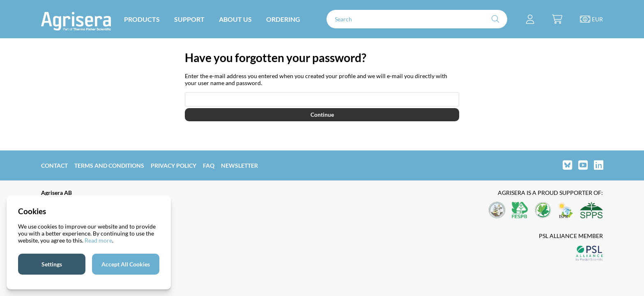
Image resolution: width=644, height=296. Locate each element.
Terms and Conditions (109, 165)
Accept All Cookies (126, 264)
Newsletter (239, 165)
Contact (54, 165)
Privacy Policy (174, 165)
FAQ (209, 165)
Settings (52, 264)
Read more (98, 240)
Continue (322, 114)
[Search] (417, 19)
